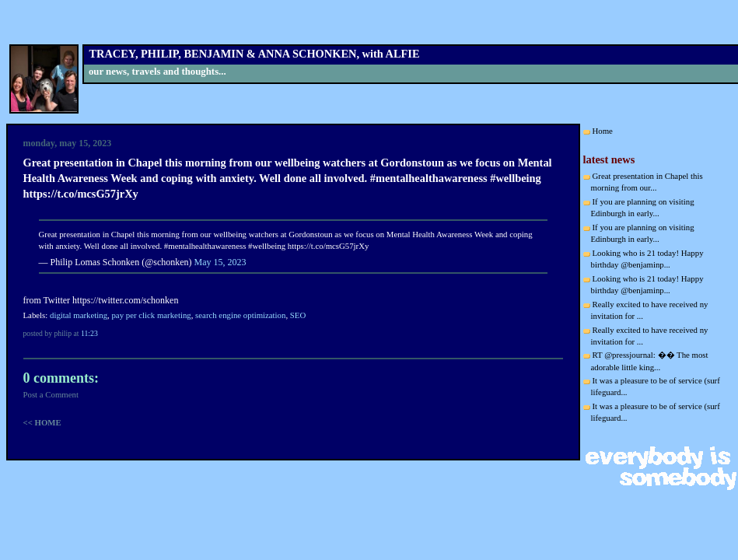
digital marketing (79, 315)
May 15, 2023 (220, 262)
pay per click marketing (151, 315)
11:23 (89, 333)
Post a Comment (51, 394)
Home (603, 131)
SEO (298, 315)
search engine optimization (240, 315)
